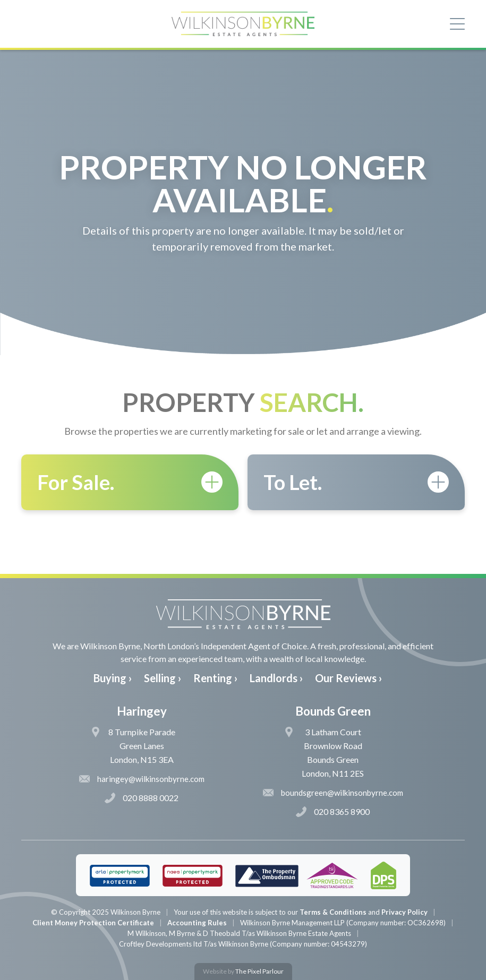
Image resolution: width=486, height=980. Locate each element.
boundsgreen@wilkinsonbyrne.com (333, 793)
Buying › (113, 678)
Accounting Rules (197, 923)
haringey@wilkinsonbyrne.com (142, 779)
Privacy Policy (404, 912)
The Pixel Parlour (259, 971)
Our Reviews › (348, 678)
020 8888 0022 (142, 798)
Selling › (163, 678)
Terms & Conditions (333, 912)
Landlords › (276, 678)
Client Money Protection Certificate (93, 923)
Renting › (215, 678)
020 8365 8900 (333, 812)
